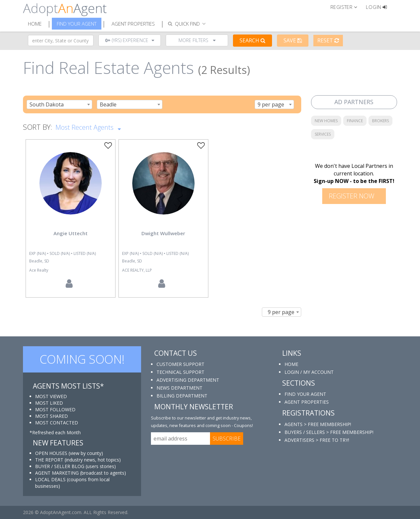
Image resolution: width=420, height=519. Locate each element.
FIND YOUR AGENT (305, 394)
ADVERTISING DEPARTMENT (188, 380)
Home (35, 24)
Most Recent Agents (88, 127)
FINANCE (355, 121)
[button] (347, 7)
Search (252, 40)
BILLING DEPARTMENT (182, 396)
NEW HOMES (326, 121)
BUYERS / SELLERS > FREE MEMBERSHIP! (329, 432)
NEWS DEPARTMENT (179, 388)
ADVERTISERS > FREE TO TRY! (317, 440)
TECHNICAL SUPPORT (180, 372)
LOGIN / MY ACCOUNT (309, 372)
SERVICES (323, 134)
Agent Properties (133, 24)
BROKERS (380, 121)
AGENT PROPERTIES (307, 402)
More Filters (197, 40)
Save (293, 40)
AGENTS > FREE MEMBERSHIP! (318, 424)
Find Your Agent (77, 24)
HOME (291, 364)
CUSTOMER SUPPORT (180, 364)
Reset (328, 40)
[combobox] (59, 104)
